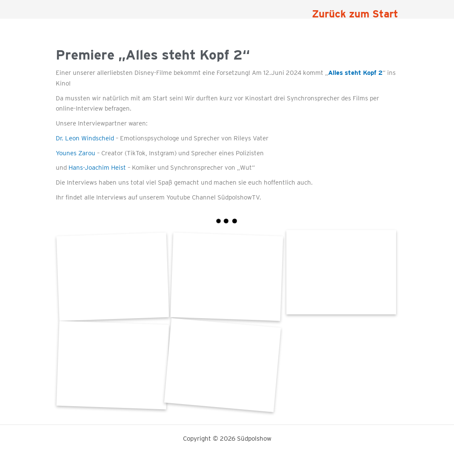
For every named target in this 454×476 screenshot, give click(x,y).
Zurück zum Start (355, 14)
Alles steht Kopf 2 (355, 73)
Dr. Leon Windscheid (85, 138)
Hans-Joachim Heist (97, 168)
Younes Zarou (76, 153)
